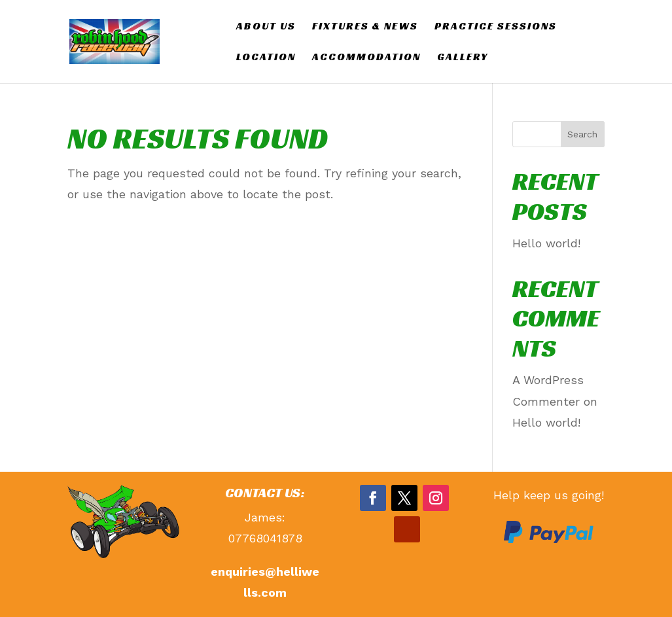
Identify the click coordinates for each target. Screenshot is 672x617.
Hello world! (546, 243)
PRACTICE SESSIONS (496, 27)
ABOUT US (266, 27)
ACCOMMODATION (366, 58)
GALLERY (463, 58)
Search (582, 134)
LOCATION (266, 58)
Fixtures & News (365, 27)
